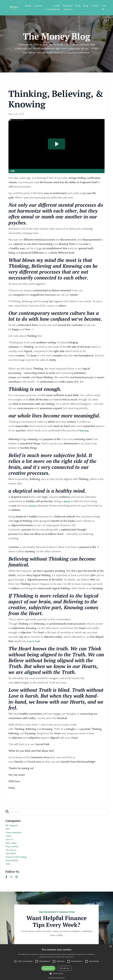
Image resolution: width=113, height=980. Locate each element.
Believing (85, 431)
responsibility (13, 871)
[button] (57, 973)
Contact (95, 5)
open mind (12, 862)
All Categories (13, 827)
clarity (9, 840)
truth (9, 875)
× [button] (111, 947)
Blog (85, 5)
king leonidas (13, 853)
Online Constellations (52, 7)
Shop (77, 5)
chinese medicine (16, 836)
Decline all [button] (64, 968)
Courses (37, 5)
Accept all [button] (48, 968)
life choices (12, 858)
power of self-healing (18, 866)
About (27, 5)
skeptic (68, 502)
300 (8, 831)
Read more (69, 957)
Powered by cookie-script (56, 978)
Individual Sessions (67, 7)
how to (10, 844)
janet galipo (12, 849)
